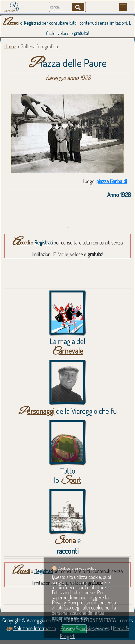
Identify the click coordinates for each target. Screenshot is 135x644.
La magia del (67, 346)
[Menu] (123, 7)
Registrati (32, 23)
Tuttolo (68, 475)
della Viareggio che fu (67, 411)
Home (10, 46)
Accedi (11, 23)
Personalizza (101, 629)
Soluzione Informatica (31, 628)
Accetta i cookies (74, 629)
